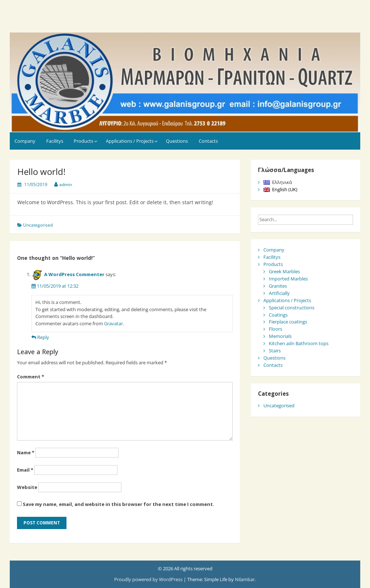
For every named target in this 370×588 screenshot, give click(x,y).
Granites (278, 286)
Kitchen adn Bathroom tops (299, 343)
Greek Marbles (284, 271)
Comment (31, 377)
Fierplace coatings (288, 322)
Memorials (280, 336)
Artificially (279, 293)
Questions (177, 141)
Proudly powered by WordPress (149, 579)
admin (66, 184)
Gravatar (113, 323)
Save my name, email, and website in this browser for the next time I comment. (119, 504)
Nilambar (245, 579)
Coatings (278, 315)
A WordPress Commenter (74, 274)
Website (27, 487)
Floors (276, 329)
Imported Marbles (288, 279)
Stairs (275, 351)
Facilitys (55, 141)
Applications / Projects (130, 141)
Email (25, 470)
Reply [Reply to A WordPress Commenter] (43, 337)
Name (26, 452)
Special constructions (292, 308)
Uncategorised (38, 225)
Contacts (208, 141)
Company (25, 141)
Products (83, 141)
